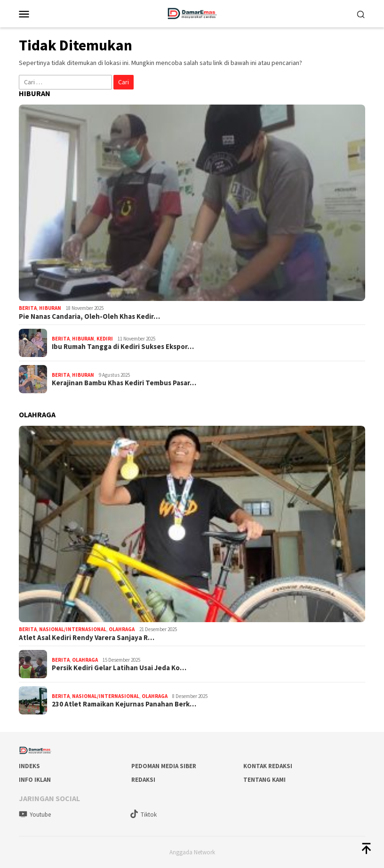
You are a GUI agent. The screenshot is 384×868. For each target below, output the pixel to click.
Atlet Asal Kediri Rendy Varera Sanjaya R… (87, 638)
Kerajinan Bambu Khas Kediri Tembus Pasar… (124, 383)
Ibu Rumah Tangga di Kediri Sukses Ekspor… (123, 347)
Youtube (35, 815)
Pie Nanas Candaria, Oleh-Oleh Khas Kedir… (89, 316)
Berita (28, 308)
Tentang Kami (264, 780)
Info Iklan (35, 780)
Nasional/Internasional (73, 629)
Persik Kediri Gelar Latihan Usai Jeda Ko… (119, 668)
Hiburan (50, 308)
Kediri (105, 339)
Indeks (29, 766)
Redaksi (143, 780)
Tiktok (143, 815)
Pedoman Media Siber (164, 766)
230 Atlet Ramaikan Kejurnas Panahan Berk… (124, 704)
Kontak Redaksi (268, 766)
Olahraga (122, 629)
